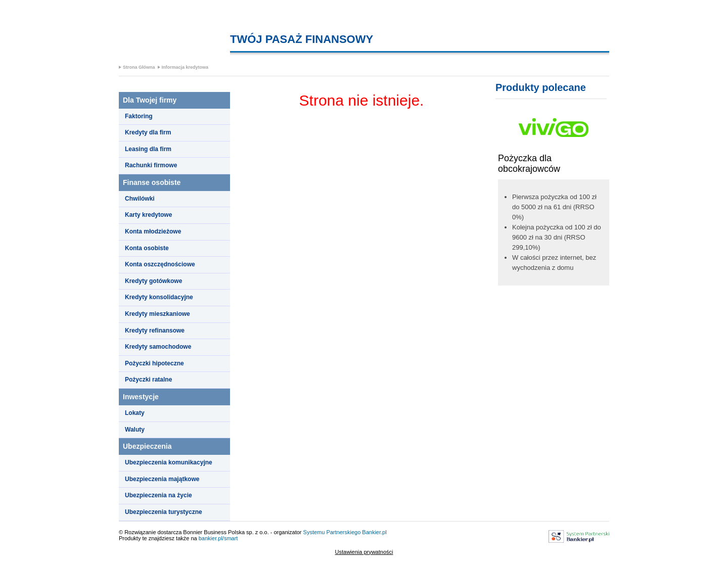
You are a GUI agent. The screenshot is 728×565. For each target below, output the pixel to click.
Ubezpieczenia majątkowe (162, 479)
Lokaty (135, 413)
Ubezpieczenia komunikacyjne (169, 462)
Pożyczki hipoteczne (154, 363)
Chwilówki (140, 199)
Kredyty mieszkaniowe (157, 314)
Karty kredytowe (148, 215)
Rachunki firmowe (151, 165)
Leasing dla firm (148, 149)
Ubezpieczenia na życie (158, 495)
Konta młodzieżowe (153, 231)
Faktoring (139, 116)
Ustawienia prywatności (364, 552)
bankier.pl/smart (218, 538)
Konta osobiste (147, 248)
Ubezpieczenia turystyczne (164, 512)
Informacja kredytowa (185, 67)
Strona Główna (139, 67)
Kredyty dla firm (148, 132)
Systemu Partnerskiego (332, 532)
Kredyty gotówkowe (153, 281)
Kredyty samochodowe (158, 347)
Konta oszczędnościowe (160, 264)
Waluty (135, 430)
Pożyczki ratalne (148, 380)
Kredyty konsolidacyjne (159, 297)
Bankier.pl (374, 532)
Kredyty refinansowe (155, 331)
